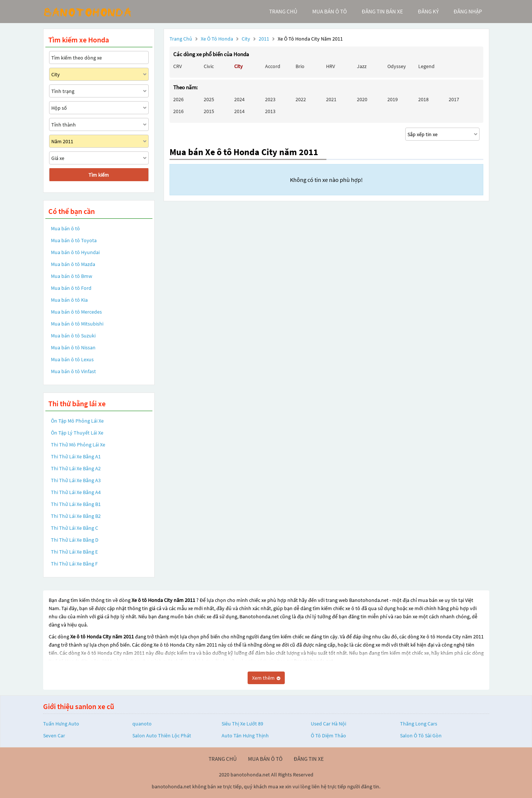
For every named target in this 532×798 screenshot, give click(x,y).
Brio (300, 66)
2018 (423, 99)
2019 (393, 99)
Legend (426, 66)
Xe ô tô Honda (217, 39)
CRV (178, 66)
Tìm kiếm (99, 175)
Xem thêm (266, 678)
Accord (273, 66)
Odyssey (397, 66)
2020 (362, 99)
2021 (331, 99)
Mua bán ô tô (65, 228)
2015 (209, 111)
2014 (239, 111)
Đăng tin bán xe (382, 11)
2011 (265, 39)
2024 (239, 99)
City (246, 39)
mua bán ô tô (330, 11)
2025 (209, 99)
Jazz (362, 66)
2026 (178, 99)
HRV (331, 66)
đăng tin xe (309, 759)
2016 (178, 111)
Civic (209, 66)
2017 (454, 99)
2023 (270, 99)
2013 (270, 111)
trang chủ (283, 11)
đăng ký (428, 11)
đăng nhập (468, 11)
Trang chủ (181, 39)
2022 (301, 99)
